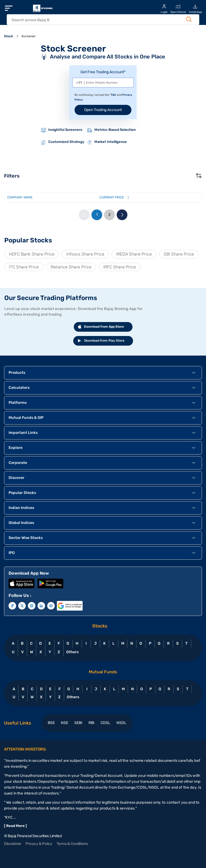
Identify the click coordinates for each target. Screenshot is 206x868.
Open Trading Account (103, 110)
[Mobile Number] (103, 83)
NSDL (121, 723)
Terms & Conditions (72, 844)
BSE (51, 723)
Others (72, 652)
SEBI (78, 723)
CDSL (105, 723)
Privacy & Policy (39, 844)
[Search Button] (189, 19)
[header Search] (98, 20)
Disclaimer (13, 844)
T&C (113, 95)
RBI (91, 723)
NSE (65, 723)
